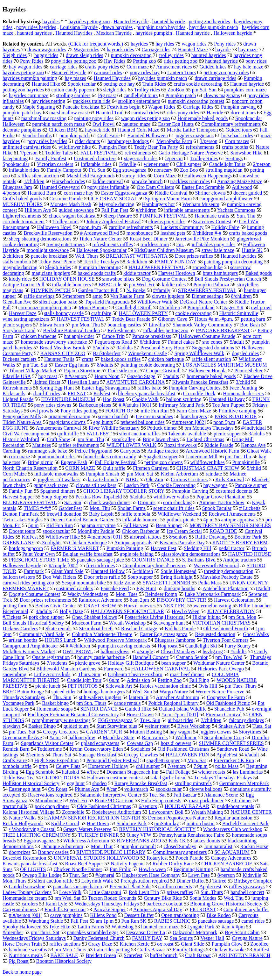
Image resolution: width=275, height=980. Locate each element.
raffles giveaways (247, 887)
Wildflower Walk (155, 302)
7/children (211, 720)
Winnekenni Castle (148, 353)
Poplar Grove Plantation (221, 497)
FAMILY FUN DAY (176, 262)
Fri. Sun (97, 170)
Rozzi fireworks (180, 445)
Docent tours (22, 531)
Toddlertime (50, 749)
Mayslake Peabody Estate (226, 577)
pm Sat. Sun (204, 90)
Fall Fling (199, 680)
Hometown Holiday (108, 766)
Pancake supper (251, 485)
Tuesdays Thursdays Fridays (223, 778)
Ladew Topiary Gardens (27, 892)
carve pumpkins (66, 915)
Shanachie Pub (229, 709)
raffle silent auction (211, 359)
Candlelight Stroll (134, 308)
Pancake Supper (110, 909)
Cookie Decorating (176, 485)
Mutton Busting (146, 732)
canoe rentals (127, 703)
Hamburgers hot (158, 204)
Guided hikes (213, 67)
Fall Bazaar (185, 795)
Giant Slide (192, 944)
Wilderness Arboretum (86, 841)
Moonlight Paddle (96, 531)
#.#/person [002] (189, 422)
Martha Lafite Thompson (192, 130)
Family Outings (189, 950)
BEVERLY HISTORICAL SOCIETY (157, 829)
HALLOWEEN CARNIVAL (161, 669)
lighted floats (47, 382)
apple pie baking (137, 554)
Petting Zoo (170, 680)
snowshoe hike (207, 267)
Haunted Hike (46, 84)
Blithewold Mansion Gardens (66, 669)
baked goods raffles (121, 359)
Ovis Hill (208, 686)
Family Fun (21, 491)
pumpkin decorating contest (196, 101)
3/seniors (35, 755)
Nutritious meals (26, 955)
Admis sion (138, 680)
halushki (71, 772)
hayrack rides (120, 50)
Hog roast (168, 646)
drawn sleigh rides (84, 55)
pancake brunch (147, 181)
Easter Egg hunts (72, 365)
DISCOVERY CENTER (182, 600)
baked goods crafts (97, 273)
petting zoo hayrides (210, 21)
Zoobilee (259, 944)
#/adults (239, 651)
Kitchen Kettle (135, 944)
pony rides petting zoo (74, 61)
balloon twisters (19, 577)
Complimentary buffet (246, 909)
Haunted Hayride (131, 21)
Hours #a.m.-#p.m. (214, 319)
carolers (30, 904)
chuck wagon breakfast (72, 216)
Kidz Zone (124, 583)
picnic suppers (17, 325)
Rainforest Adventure (100, 600)
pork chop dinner (52, 806)
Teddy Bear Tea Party (156, 147)
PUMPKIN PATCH (51, 290)
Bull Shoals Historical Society (33, 623)
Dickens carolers (20, 359)
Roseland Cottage (139, 629)
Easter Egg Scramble (203, 187)
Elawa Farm (52, 325)
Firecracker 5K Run (234, 760)
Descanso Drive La (146, 932)
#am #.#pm (233, 927)
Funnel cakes (181, 342)
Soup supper (140, 577)
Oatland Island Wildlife (183, 709)
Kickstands (14, 393)
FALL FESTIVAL (99, 153)
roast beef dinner (187, 674)
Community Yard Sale (42, 634)
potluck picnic (181, 520)
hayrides (51, 21)
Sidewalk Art (119, 686)
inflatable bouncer (141, 520)
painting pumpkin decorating (233, 262)
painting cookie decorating (148, 365)
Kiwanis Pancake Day (182, 543)
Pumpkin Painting (125, 548)
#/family (162, 290)
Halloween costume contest (115, 778)
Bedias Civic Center (56, 606)
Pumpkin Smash (102, 474)
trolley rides (172, 55)
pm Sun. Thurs (91, 703)
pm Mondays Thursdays (209, 428)
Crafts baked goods (22, 199)
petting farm (15, 606)
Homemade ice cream (25, 898)
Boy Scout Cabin (242, 932)
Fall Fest (79, 921)
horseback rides (237, 136)
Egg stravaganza (130, 170)
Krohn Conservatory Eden (96, 749)
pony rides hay (145, 72)
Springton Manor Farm (168, 199)
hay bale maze (249, 67)
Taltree (219, 881)
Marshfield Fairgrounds (90, 176)
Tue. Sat (157, 795)
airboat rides (181, 720)
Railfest (261, 950)
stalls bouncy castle (64, 313)
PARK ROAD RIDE (236, 416)
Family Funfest (51, 158)
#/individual (254, 428)
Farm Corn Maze (194, 411)
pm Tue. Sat (35, 365)
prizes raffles (180, 892)
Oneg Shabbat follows (94, 617)
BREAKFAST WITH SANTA (137, 256)
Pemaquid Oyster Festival (113, 760)
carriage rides (64, 67)
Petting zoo (144, 61)
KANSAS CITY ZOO (63, 353)
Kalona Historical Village (28, 812)
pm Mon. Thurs (71, 950)
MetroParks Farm (174, 141)
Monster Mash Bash (71, 204)
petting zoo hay (119, 84)
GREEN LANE (18, 543)
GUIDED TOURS (61, 778)
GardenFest (70, 508)
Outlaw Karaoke (229, 950)
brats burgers (194, 416)
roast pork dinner (206, 801)
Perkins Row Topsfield (99, 497)
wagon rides (194, 44)
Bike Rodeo (219, 915)
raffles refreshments (79, 445)
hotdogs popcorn (26, 548)
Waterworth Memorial (217, 565)
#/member (13, 932)
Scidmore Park (132, 823)
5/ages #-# (233, 308)
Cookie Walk (145, 399)
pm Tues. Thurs (241, 686)
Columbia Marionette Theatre (102, 634)
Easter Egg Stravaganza (106, 388)
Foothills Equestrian (65, 909)
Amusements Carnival (58, 428)
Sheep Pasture (118, 216)
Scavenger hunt (169, 623)
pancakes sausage (216, 921)
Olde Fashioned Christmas (104, 806)
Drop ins (147, 502)
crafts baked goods (248, 233)
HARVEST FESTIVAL (81, 319)
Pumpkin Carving (190, 491)
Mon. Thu (100, 508)
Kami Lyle (56, 904)
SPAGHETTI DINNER (167, 583)
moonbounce (140, 233)
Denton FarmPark (21, 514)
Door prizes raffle (102, 577)
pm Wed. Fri (141, 285)
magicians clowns (67, 422)
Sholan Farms (132, 508)
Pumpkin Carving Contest (195, 388)
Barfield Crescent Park (245, 823)
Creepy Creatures (61, 732)
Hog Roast (114, 399)
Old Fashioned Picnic (228, 703)
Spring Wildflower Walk (199, 353)
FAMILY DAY (147, 938)
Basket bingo (55, 703)
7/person (29, 153)
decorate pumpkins (22, 130)
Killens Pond (103, 915)
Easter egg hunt (25, 789)
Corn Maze (165, 176)
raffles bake (149, 388)
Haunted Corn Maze (139, 130)
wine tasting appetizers (26, 319)
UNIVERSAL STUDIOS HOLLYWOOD (96, 858)
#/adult (252, 755)
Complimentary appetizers (180, 852)
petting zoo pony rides (226, 72)
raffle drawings (39, 296)
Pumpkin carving (238, 107)
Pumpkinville (246, 462)
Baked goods (259, 273)
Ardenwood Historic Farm (213, 451)
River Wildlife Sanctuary (114, 428)
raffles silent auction (38, 176)
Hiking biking (206, 617)
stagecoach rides (141, 158)
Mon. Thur (102, 846)
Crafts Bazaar (151, 950)
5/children (143, 571)
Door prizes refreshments (45, 600)
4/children (170, 308)
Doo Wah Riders (59, 577)
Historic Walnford (21, 439)
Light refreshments (22, 216)
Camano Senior (192, 657)
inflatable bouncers (72, 285)
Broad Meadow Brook (62, 348)
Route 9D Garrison (114, 801)
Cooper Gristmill (164, 371)
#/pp (44, 766)
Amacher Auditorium (177, 697)
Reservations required (50, 795)
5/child (254, 468)
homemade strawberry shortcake (54, 342)
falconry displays (246, 720)
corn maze (19, 457)
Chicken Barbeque (88, 543)
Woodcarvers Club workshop (233, 829)
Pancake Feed (115, 588)
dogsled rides (245, 353)
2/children (13, 256)
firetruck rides (100, 565)
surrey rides (134, 176)
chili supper (148, 766)
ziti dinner (241, 801)
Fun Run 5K (134, 921)
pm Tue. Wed (229, 657)
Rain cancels (155, 737)
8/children (241, 296)
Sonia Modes (203, 898)
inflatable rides (24, 170)
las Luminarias (248, 772)
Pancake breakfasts (152, 336)
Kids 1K (177, 841)
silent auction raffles (140, 434)
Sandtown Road (233, 749)
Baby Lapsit (101, 514)
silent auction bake (58, 302)
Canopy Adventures (231, 858)
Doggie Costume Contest (34, 594)
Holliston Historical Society (31, 783)
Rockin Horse (254, 846)
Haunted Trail (110, 113)
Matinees (41, 445)
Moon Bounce (93, 308)
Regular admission (233, 818)
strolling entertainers (139, 101)
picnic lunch (48, 686)
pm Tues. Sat (22, 732)
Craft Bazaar (198, 955)
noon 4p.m (90, 227)
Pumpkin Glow (227, 944)
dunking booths (179, 588)
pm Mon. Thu (86, 325)
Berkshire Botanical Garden (72, 330)
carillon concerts (175, 887)
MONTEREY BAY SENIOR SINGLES (230, 525)
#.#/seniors (76, 376)
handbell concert (247, 892)
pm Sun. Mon (242, 617)
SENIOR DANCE (99, 709)
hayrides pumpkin (154, 33)
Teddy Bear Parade (131, 319)
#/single (145, 651)
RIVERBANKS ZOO (139, 841)
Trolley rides (147, 90)
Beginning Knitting (193, 869)
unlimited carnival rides (27, 147)
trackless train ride (92, 101)
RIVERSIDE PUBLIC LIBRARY (111, 852)
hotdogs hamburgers (104, 692)
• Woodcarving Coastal (32, 829)
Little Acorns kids (52, 674)
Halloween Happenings (208, 176)
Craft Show (58, 439)
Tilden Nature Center (100, 239)
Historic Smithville (239, 313)
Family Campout (64, 170)
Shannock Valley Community (203, 325)
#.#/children (78, 646)
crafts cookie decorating (198, 84)
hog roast (48, 376)
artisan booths (23, 640)
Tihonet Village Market (33, 371)
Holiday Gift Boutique (131, 663)
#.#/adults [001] (135, 405)
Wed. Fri (78, 801)
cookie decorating (194, 313)
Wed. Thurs (87, 256)
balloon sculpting (184, 399)
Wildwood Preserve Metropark (115, 640)
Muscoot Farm (86, 623)
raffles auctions (65, 944)
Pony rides (225, 44)
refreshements (200, 147)
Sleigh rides (15, 55)
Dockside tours (123, 371)
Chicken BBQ (63, 130)
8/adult (263, 588)
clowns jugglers (168, 296)
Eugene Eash (74, 462)
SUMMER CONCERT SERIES (231, 743)
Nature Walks (23, 818)
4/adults (44, 611)
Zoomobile (73, 812)
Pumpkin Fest (113, 147)
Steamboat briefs (96, 629)
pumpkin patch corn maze (58, 124)
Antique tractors (239, 560)
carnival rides (145, 113)
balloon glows (115, 651)
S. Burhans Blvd (199, 560)
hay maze (248, 50)
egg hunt (76, 783)
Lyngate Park (201, 927)
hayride (223, 50)
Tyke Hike (60, 927)
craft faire (101, 313)
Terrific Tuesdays (101, 262)
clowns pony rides (167, 222)
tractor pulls (15, 806)
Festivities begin (124, 107)
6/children (150, 342)
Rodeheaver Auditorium (116, 812)
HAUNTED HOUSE (250, 554)
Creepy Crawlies (141, 755)
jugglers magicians (195, 136)
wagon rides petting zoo (145, 118)
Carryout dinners (20, 909)
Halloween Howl (54, 227)
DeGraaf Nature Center (204, 302)
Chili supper (189, 164)
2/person (262, 164)
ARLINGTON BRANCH (244, 955)
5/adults (101, 348)
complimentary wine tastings (61, 720)
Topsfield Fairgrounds (107, 302)
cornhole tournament (24, 222)
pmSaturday (166, 823)
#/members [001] (105, 537)
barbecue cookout (165, 904)
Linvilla (157, 325)
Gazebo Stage (141, 376)
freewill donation (64, 514)
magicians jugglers (51, 273)
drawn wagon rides (47, 50)
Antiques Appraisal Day (158, 909)
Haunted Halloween (148, 136)
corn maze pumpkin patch (45, 308)
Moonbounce (48, 801)
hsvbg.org (213, 651)
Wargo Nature (174, 692)
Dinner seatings (208, 296)
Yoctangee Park (18, 703)
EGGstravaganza (115, 720)
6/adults (137, 497)
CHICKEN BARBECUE (227, 864)
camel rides (253, 921)
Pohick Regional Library (173, 703)
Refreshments (121, 330)
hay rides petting (48, 101)
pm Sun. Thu (91, 439)
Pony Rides (32, 61)
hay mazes (76, 78)
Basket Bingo (42, 726)
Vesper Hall (212, 938)
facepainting (15, 158)
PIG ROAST (203, 909)
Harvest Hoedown (177, 273)
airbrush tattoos (146, 537)
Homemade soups (54, 709)
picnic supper (227, 434)
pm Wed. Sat (67, 898)
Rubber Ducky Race (173, 864)
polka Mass (227, 766)
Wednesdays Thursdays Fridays (107, 904)
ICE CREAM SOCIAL (114, 199)
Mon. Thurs (14, 881)
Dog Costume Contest (164, 279)
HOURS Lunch (61, 640)
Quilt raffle (114, 468)
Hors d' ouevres (140, 606)
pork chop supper (47, 617)
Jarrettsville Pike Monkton (202, 239)
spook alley (123, 439)
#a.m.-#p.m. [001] (180, 715)
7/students (57, 663)
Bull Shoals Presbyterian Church (228, 279)
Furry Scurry (238, 646)
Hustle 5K (252, 250)
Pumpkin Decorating (100, 267)
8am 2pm (140, 600)
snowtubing (14, 674)
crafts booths (235, 147)
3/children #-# (207, 233)
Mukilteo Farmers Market (29, 651)
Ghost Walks (256, 634)
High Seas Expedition (57, 760)
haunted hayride (169, 21)
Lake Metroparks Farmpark (213, 594)
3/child (243, 382)
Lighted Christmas (206, 439)
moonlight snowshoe (48, 250)
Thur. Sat (78, 875)
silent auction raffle (54, 881)
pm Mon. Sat (140, 474)
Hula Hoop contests (161, 801)
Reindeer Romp (161, 594)
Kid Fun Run (59, 525)
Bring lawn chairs (161, 439)
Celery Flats (68, 766)
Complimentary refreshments (231, 124)
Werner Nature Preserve (220, 692)
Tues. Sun (150, 720)
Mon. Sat (197, 760)
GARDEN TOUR (104, 732)
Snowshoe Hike (247, 153)
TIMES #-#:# (37, 508)
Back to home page (22, 972)
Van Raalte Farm (127, 296)
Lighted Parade (18, 399)
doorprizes (20, 852)
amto (98, 296)
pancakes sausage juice (100, 560)
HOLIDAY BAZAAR (187, 806)
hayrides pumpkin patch (214, 27)
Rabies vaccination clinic (165, 686)
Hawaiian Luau (83, 382)
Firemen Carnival (151, 468)
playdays (12, 726)
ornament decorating (69, 416)
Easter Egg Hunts (176, 124)
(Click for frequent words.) (96, 44)
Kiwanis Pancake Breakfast (200, 382)
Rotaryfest (157, 858)
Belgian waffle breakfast (88, 554)
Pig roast (107, 95)
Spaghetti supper (161, 457)
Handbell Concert (151, 657)
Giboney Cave (173, 319)
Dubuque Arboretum (62, 846)
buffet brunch (164, 955)
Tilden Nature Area (22, 422)
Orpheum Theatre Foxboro (135, 674)
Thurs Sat (61, 755)
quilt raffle (68, 434)
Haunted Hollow (108, 571)
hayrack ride (98, 130)
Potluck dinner (162, 428)
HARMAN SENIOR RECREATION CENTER (92, 818)
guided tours (76, 726)
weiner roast (157, 726)
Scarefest (133, 955)
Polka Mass (210, 583)
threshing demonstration (229, 571)
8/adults (105, 365)
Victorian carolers (55, 164)
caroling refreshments (131, 227)
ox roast (165, 944)
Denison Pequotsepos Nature (178, 818)
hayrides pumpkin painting (30, 78)
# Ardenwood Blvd (100, 233)
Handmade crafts (212, 216)
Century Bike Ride (163, 898)
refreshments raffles (113, 244)
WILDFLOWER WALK (131, 445)
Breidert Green (101, 955)
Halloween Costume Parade (207, 336)
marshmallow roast (69, 113)
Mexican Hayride (114, 33)
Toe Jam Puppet (229, 405)
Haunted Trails (59, 359)
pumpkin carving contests (124, 646)
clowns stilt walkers (96, 485)
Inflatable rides (96, 164)
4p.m (208, 520)
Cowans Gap (140, 743)
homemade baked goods (211, 376)
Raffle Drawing (211, 537)
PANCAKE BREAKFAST (223, 330)
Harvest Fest (163, 548)
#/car (112, 789)
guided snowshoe (76, 210)
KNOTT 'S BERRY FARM (240, 543)
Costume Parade (66, 199)
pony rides (256, 61)
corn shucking (177, 502)
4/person (11, 193)
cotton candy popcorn (74, 90)
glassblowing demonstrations (191, 554)
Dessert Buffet (139, 915)
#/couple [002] (64, 565)
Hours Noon (107, 376)
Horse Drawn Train (22, 944)
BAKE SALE (64, 955)
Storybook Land (19, 330)
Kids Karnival (230, 479)
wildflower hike (75, 147)
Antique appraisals (133, 543)
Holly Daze (71, 611)
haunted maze (136, 124)
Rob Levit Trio (144, 892)
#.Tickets (12, 617)
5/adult (237, 342)
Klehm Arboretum (179, 474)
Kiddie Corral (65, 823)
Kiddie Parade (219, 445)
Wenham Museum (201, 204)
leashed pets (173, 233)
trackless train (155, 244)
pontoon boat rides (56, 457)
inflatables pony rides (214, 244)
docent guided (248, 193)
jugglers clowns (215, 732)
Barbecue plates (95, 405)
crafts (88, 359)
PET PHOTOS (83, 686)
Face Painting (243, 388)
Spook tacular (82, 84)
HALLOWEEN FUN (187, 755)
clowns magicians (222, 95)
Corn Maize (15, 474)
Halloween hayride (233, 33)
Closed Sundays (180, 846)
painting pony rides (94, 118)
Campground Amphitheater (30, 646)
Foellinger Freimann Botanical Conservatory (73, 715)
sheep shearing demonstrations (40, 239)
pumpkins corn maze (245, 90)
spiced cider (64, 692)
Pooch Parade (189, 858)
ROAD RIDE (223, 531)
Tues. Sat (262, 726)
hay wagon (181, 732)
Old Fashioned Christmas (184, 749)
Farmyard (114, 669)
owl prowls (42, 411)
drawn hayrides (117, 27)
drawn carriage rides (215, 78)
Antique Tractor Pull (24, 285)
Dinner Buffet (191, 881)
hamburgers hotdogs (128, 141)
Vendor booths (37, 136)
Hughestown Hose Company (151, 875)
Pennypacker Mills (22, 416)
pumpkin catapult (138, 846)
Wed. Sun (142, 692)
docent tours (243, 113)
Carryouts (130, 451)
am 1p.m (105, 921)
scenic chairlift (113, 416)
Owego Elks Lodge (42, 875)
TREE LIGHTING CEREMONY (37, 835)
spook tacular (56, 531)
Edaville (128, 164)
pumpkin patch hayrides (161, 27)
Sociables (140, 749)
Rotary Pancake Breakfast (141, 783)
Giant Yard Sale (67, 571)
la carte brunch (103, 479)
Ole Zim (155, 479)
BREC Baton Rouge (23, 692)
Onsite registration (51, 657)
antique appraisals (240, 520)
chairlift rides (46, 393)
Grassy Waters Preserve (87, 829)
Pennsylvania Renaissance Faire (192, 835)
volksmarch (136, 789)
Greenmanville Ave (22, 737)
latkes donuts (207, 841)
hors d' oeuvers (176, 743)
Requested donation (215, 634)
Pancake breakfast (81, 107)
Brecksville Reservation (48, 233)
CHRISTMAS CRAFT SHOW (208, 468)
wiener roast (156, 164)
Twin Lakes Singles (23, 520)
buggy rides (46, 55)
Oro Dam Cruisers (155, 187)
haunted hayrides (34, 33)
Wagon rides (86, 50)
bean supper (174, 663)
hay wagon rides (26, 67)
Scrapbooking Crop (224, 737)
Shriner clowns (210, 193)
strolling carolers (73, 95)
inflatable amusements (187, 210)
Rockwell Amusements (232, 514)
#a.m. (55, 737)
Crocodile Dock (199, 393)
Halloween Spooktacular (101, 250)
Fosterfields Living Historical (155, 617)
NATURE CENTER (251, 812)
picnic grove (88, 663)
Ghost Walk (259, 451)
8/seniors (178, 537)
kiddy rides (20, 279)
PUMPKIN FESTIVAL (163, 216)
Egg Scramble (40, 772)
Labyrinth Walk (97, 881)
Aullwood (242, 187)
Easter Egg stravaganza (164, 634)
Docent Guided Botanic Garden (82, 520)
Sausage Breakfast (98, 755)
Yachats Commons (236, 210)
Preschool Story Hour (162, 348)
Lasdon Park (137, 485)
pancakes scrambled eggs (93, 932)
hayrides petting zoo (89, 21)
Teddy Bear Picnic (57, 262)
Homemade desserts (243, 393)
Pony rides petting (79, 411)
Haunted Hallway (227, 399)
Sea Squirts (181, 938)
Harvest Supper (18, 497)
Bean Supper (169, 525)
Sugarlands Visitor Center (47, 743)
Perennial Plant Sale (130, 887)
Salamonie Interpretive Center (111, 795)
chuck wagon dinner (110, 502)
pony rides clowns (52, 405)
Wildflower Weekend (179, 514)
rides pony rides (183, 113)
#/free (93, 772)
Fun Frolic (120, 869)
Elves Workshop (194, 726)
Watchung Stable (45, 921)
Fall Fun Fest (115, 210)
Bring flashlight (177, 577)
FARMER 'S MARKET (75, 548)
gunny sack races (51, 485)
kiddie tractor (137, 273)
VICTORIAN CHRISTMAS (221, 623)
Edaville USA (17, 376)
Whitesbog (123, 927)
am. (180, 244)
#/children (146, 210)
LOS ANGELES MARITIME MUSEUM (225, 365)
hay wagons (215, 485)
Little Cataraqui (105, 892)
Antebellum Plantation (225, 588)
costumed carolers (75, 588)
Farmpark (34, 571)
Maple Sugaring (39, 107)
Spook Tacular (217, 508)
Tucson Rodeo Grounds (112, 898)
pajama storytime (98, 525)
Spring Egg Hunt (57, 388)
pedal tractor (231, 548)
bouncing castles (124, 325)
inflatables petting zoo (166, 330)
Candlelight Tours (227, 164)
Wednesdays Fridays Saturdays (34, 938)
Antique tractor (163, 451)
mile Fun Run (155, 411)
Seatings (234, 158)
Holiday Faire (225, 227)
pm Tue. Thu (238, 457)
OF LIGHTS (33, 869)
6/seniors (148, 806)
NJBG (132, 479)
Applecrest (210, 887)
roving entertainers (65, 244)
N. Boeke (136, 290)
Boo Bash (250, 325)
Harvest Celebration (234, 600)
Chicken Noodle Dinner (78, 869)
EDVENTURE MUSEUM (68, 399)
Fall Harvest (136, 525)
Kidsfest (102, 393)
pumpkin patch (75, 136)
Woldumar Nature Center (219, 663)
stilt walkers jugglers (100, 697)
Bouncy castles (53, 852)
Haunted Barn (42, 193)
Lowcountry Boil (166, 812)
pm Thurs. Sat (45, 932)
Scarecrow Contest (212, 222)
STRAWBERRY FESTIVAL (207, 290)
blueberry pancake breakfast (147, 393)
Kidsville (252, 875)
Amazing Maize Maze (240, 181)
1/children (34, 181)
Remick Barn (16, 749)
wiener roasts (212, 772)
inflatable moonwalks (56, 474)
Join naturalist (218, 846)
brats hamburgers (220, 273)
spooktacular (169, 789)
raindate (214, 474)
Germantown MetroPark (244, 783)
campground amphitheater (226, 199)
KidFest (30, 537)
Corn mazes (237, 141)
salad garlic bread (169, 778)
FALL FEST (99, 434)
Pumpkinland (201, 308)
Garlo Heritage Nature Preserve (190, 153)
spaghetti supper (163, 760)
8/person (226, 875)
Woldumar (186, 737)
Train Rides (154, 84)
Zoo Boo (189, 170)
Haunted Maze (193, 50)
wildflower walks (171, 497)
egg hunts (103, 422)
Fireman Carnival (223, 715)
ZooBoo (176, 90)
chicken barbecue (39, 336)
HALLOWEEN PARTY (143, 313)
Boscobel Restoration (24, 858)
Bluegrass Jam (17, 187)
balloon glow (82, 737)
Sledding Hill (197, 548)
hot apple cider (79, 336)
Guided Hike (138, 709)
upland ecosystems (100, 743)
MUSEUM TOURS (23, 204)
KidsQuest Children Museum (164, 250)
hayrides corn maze (29, 95)
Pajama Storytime (82, 371)
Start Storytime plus (117, 726)
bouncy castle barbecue (101, 657)
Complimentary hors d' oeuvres (154, 565)
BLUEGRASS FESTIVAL (30, 502)
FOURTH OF (119, 411)
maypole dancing (20, 267)
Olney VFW (139, 835)
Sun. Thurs (212, 892)
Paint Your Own (39, 554)
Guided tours (239, 130)
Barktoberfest (107, 353)
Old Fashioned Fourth (225, 629)
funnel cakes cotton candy (110, 457)
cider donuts (88, 141)
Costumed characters (95, 158)
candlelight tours (141, 95)
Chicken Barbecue (141, 531)
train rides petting (112, 950)
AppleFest (227, 755)
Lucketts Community (182, 227)
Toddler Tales (59, 153)
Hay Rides (115, 61)
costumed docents (234, 491)
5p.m (33, 525)
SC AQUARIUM (232, 852)
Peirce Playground (94, 451)
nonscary (163, 170)
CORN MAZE (80, 468)
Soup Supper (55, 497)
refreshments (138, 153)
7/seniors (177, 766)
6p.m (114, 680)
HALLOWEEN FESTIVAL (157, 267)
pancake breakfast (49, 256)
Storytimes (250, 732)
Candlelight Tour (84, 680)
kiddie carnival (108, 181)
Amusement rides (174, 67)
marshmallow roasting (44, 118)
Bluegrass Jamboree (175, 640)
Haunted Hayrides (74, 33)
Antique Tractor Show (222, 502)
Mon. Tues (127, 594)
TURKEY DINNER (98, 835)
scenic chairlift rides (174, 508)
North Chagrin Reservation (30, 468)
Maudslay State (118, 737)
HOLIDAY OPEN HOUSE (67, 279)
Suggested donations (213, 348)
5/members (74, 296)
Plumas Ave (87, 789)
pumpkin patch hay (22, 113)
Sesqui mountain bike (84, 583)
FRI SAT (77, 393)
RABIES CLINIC (172, 921)
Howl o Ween (186, 611)
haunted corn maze (160, 927)
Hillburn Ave (38, 210)
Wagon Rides (162, 107)
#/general (105, 875)
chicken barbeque (166, 359)
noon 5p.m (224, 422)
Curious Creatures (189, 479)
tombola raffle (17, 766)
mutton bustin (201, 823)
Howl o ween (152, 869)
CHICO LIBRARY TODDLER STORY (124, 491)
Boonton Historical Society (64, 961)
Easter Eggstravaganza (124, 193)
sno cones (212, 342)
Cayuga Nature (247, 938)
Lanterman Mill (201, 457)
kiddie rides (174, 285)
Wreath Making (207, 812)
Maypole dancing (117, 204)
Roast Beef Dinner (149, 239)
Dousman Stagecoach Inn (133, 772)
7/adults (171, 376)
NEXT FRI (174, 606)
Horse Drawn (140, 715)
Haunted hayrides (238, 256)
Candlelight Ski (201, 646)
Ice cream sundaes (154, 416)
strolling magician (224, 170)
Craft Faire (108, 136)
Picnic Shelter (248, 371)
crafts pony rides (102, 67)
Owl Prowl (104, 124)
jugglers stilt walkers (59, 479)
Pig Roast (19, 961)
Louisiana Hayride (79, 27)
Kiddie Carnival (171, 193)
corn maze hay (78, 193)
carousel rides (108, 72)
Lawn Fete (199, 875)
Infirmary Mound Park (182, 405)
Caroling (11, 451)
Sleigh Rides (58, 267)
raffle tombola (136, 514)
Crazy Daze (100, 944)
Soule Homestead (178, 571)
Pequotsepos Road (113, 342)
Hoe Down (98, 823)
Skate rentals (58, 629)
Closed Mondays (178, 651)
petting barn (253, 319)
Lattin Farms (91, 927)
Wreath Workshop (127, 623)
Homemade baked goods (203, 118)
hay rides (165, 44)
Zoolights (52, 543)
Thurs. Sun (89, 674)
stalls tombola (17, 262)
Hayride (215, 113)
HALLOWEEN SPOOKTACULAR (127, 611)
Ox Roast (58, 789)
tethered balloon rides (143, 422)
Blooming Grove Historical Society (226, 904)
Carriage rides (156, 50)
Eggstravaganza (40, 841)
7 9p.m (201, 766)
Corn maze (138, 67)
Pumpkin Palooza (211, 285)
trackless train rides (190, 181)
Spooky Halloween (22, 927)
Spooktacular (16, 164)
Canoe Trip (113, 336)
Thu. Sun (62, 697)
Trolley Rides (204, 158)
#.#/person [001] (26, 915)
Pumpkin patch (181, 95)
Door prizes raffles (194, 256)
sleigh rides (115, 90)
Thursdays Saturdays (24, 697)
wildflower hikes (208, 462)
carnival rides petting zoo (28, 583)
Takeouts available (187, 434)
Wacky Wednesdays (88, 594)
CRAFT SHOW (100, 606)
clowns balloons (206, 789)
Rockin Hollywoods (23, 823)
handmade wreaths (28, 950)
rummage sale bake (48, 451)
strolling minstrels (193, 783)
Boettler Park (248, 537)
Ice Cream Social (184, 531)
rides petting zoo (181, 61)
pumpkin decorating (131, 55)
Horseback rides (69, 181)
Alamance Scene (221, 795)
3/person (209, 141)
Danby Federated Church (99, 938)
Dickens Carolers (20, 629)
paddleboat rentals (235, 806)
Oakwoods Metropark (195, 932)
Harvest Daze (23, 313)
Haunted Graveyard (60, 187)
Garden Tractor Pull (98, 290)
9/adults (125, 348)
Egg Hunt (146, 588)
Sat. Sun (73, 502)
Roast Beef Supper (84, 864)
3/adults (257, 434)
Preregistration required (145, 881)
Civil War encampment (26, 434)
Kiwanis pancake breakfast (30, 864)
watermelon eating (213, 606)
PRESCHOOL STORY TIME (39, 560)
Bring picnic (41, 462)
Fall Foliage (178, 772)
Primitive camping (238, 411)
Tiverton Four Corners (226, 640)
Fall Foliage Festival (116, 462)
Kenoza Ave (253, 445)
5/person (174, 158)
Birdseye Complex (253, 881)
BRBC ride (110, 285)
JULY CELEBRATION (231, 611)
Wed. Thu (234, 898)
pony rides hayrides (36, 27)
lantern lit (139, 697)
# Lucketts (250, 508)
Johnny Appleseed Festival (113, 222)
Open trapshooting (180, 915)
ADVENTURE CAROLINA (135, 382)
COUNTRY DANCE (153, 560)
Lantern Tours (182, 72)
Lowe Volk (70, 892)
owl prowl (261, 308)
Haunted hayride (193, 33)
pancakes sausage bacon (77, 887)
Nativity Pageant (128, 864)
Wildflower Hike (63, 537)
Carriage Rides (198, 107)
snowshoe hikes (118, 279)
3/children (137, 262)
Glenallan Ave (17, 302)
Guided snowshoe (27, 887)
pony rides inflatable (108, 187)
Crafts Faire (15, 760)
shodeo (99, 783)
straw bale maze (218, 250)
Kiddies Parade (180, 629)
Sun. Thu (246, 216)
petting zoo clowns (164, 462)
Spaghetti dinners (58, 491)
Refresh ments (17, 388)
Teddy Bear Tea (19, 778)
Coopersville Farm (226, 697)
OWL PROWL (78, 651)
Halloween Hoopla (208, 371)
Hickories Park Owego (221, 669)
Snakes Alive (231, 726)
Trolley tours (66, 222)
